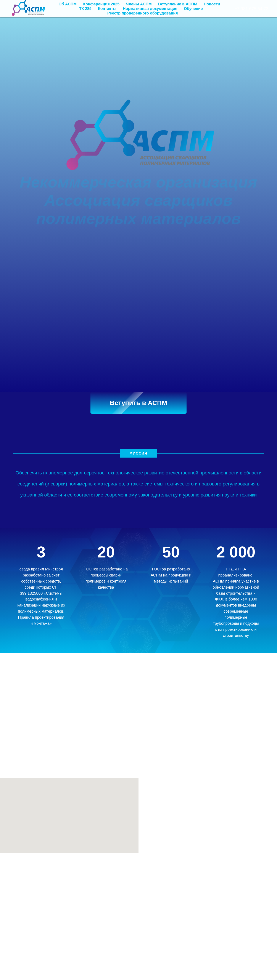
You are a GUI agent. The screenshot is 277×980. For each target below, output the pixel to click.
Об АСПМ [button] (68, 4)
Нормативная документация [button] (150, 9)
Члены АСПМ (139, 4)
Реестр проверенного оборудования (143, 13)
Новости (212, 4)
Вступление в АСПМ (178, 4)
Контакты (107, 9)
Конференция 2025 (101, 4)
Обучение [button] (193, 9)
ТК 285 (85, 9)
